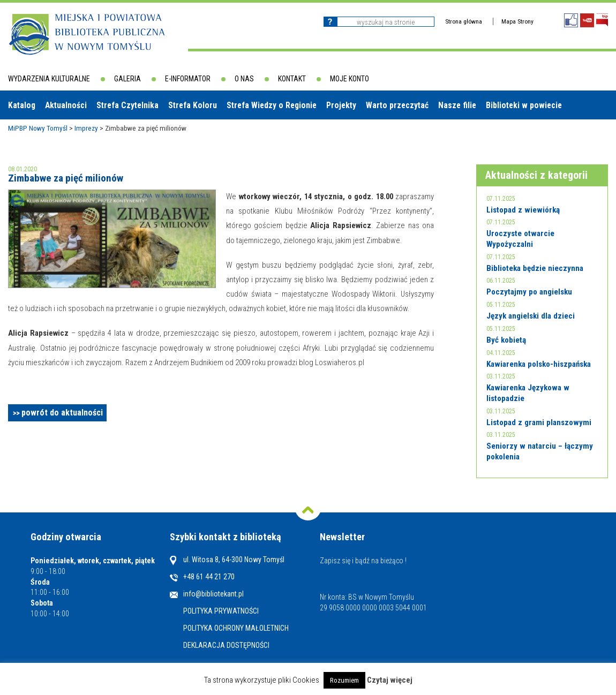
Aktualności (66, 105)
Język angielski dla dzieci (531, 316)
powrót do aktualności (62, 413)
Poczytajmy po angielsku (529, 292)
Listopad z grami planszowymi (539, 422)
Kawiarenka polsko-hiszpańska (539, 364)
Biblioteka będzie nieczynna (535, 268)
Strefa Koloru (193, 105)
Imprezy (86, 128)
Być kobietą (506, 340)
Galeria (127, 79)
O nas (244, 79)
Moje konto (350, 79)
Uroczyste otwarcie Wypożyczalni (520, 239)
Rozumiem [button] (344, 680)
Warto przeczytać (397, 105)
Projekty (341, 105)
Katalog (22, 105)
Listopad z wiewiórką (523, 210)
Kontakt (292, 79)
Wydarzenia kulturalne (49, 79)
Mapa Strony (517, 21)
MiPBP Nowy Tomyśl (38, 128)
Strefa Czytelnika (127, 105)
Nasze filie (457, 105)
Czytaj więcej (390, 680)
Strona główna (464, 21)
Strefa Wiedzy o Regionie (272, 105)
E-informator (188, 79)
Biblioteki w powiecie (524, 105)
